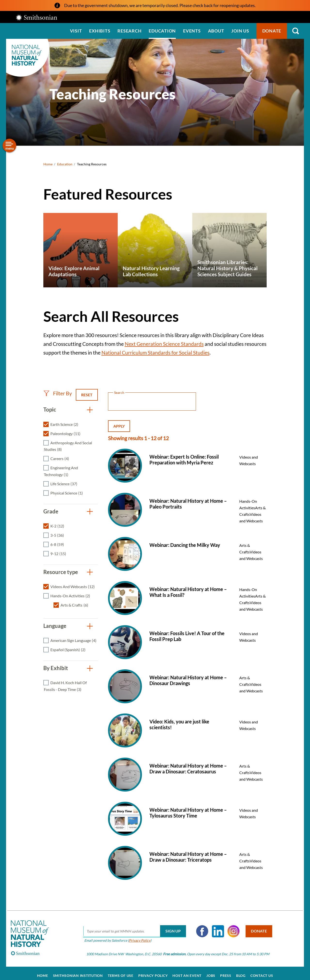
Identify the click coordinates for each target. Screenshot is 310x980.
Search (295, 31)
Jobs (211, 971)
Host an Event (187, 971)
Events (192, 31)
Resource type (61, 572)
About (216, 31)
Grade (51, 511)
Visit (76, 31)
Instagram (230, 926)
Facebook (199, 926)
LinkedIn (215, 926)
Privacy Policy (136, 935)
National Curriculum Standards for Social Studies (155, 352)
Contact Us (262, 971)
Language (55, 626)
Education (162, 31)
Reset (87, 395)
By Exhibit (56, 668)
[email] (131, 926)
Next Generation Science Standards (164, 344)
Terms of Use (121, 971)
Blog (241, 971)
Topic (50, 409)
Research (129, 31)
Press (226, 971)
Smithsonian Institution (78, 971)
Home (48, 164)
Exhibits (100, 31)
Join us (240, 31)
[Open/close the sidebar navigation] (9, 146)
